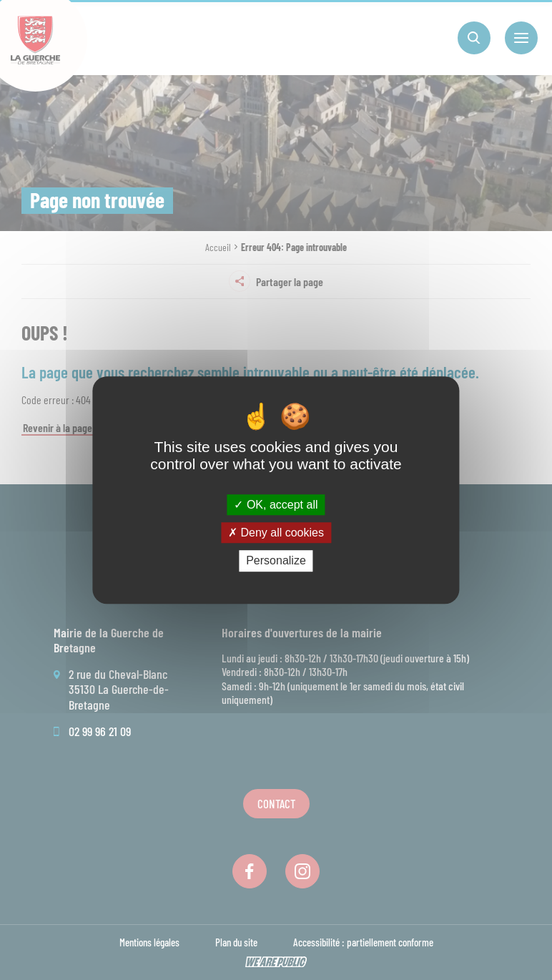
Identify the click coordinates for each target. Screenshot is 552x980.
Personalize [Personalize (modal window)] (276, 561)
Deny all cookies (276, 533)
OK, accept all (276, 505)
